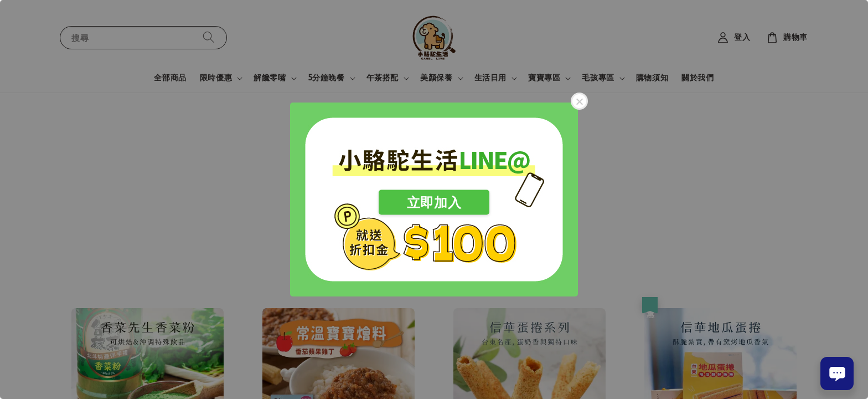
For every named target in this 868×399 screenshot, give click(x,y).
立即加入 (434, 203)
